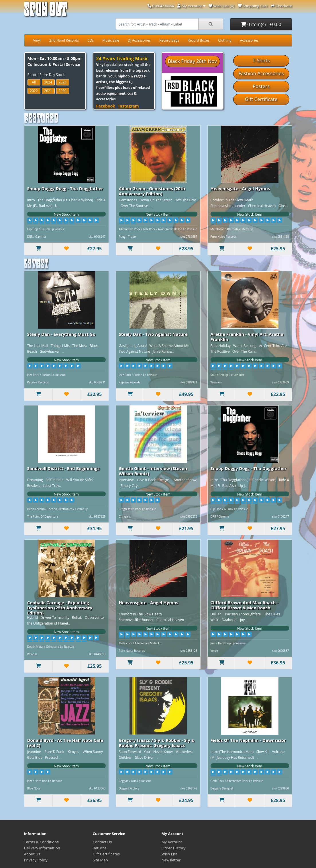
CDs (91, 40)
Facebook (106, 106)
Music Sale (111, 40)
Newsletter (171, 860)
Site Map (100, 860)
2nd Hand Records (64, 40)
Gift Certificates (106, 854)
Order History (174, 848)
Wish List (169, 854)
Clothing (225, 40)
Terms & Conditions (41, 842)
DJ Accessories (139, 40)
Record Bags (169, 40)
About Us (32, 854)
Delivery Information (42, 848)
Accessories (249, 40)
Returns (100, 848)
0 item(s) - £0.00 (261, 24)
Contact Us (102, 842)
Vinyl (37, 40)
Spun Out (46, 11)
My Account (172, 842)
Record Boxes (199, 40)
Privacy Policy (36, 860)
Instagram (129, 106)
